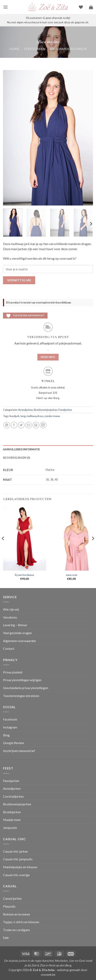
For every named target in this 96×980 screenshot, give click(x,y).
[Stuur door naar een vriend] (29, 425)
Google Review (14, 743)
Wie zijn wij (11, 609)
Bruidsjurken (12, 812)
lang (23, 416)
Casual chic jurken (15, 851)
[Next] (91, 224)
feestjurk (15, 416)
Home (14, 49)
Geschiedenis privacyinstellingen (26, 688)
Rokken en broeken (16, 914)
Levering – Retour (15, 625)
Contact (9, 648)
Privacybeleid (13, 672)
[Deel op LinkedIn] (43, 425)
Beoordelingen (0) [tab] (16, 458)
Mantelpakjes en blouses (20, 867)
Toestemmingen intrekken (21, 696)
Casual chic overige (16, 875)
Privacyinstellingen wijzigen (22, 680)
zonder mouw (52, 416)
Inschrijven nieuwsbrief (19, 751)
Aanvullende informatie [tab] (22, 449)
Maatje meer (12, 820)
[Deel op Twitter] (21, 425)
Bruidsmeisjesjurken (68, 49)
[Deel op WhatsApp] (7, 425)
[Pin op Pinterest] (36, 425)
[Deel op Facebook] (14, 425)
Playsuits (9, 906)
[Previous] (3, 547)
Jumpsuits (10, 828)
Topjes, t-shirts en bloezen (21, 922)
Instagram (10, 727)
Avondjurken (26, 410)
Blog (6, 735)
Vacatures (10, 617)
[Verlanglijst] (81, 7)
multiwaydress (35, 416)
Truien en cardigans (16, 930)
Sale (6, 938)
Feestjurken (35, 49)
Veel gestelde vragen (17, 633)
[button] (5, 7)
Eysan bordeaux (25, 575)
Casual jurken (12, 898)
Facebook (10, 719)
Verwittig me (19, 280)
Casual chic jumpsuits (18, 859)
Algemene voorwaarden (20, 641)
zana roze (72, 575)
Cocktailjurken (13, 796)
